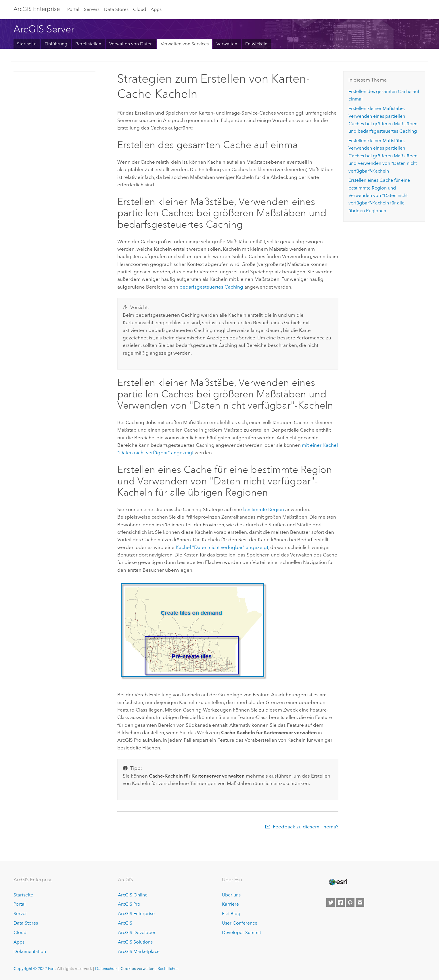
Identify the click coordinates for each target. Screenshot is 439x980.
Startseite (27, 44)
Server (20, 914)
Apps (156, 9)
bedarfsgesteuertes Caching (211, 287)
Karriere (230, 904)
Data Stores (116, 9)
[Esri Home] (338, 882)
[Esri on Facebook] (340, 902)
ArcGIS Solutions (135, 942)
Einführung (56, 44)
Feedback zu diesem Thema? (306, 827)
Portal (73, 9)
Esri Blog (231, 914)
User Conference (240, 923)
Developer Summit (241, 932)
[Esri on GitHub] (350, 902)
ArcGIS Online (133, 895)
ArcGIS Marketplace (139, 951)
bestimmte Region (264, 509)
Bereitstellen (88, 44)
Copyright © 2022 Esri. (35, 969)
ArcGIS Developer (137, 932)
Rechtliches (168, 969)
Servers (92, 9)
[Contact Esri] (360, 902)
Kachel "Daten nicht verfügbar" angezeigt (222, 547)
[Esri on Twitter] (331, 902)
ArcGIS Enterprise (37, 9)
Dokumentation (30, 951)
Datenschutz (106, 969)
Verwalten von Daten (131, 44)
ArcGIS (125, 923)
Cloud (140, 9)
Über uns (231, 895)
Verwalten (227, 44)
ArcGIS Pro (129, 904)
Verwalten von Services (185, 44)
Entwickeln (256, 44)
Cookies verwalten (137, 969)
